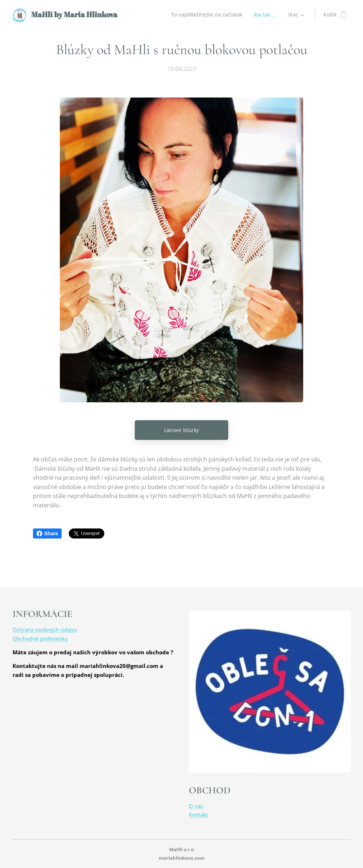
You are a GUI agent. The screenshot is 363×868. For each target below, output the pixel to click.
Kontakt (198, 815)
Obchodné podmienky (40, 638)
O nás (196, 806)
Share (47, 533)
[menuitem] (207, 15)
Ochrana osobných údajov (45, 630)
